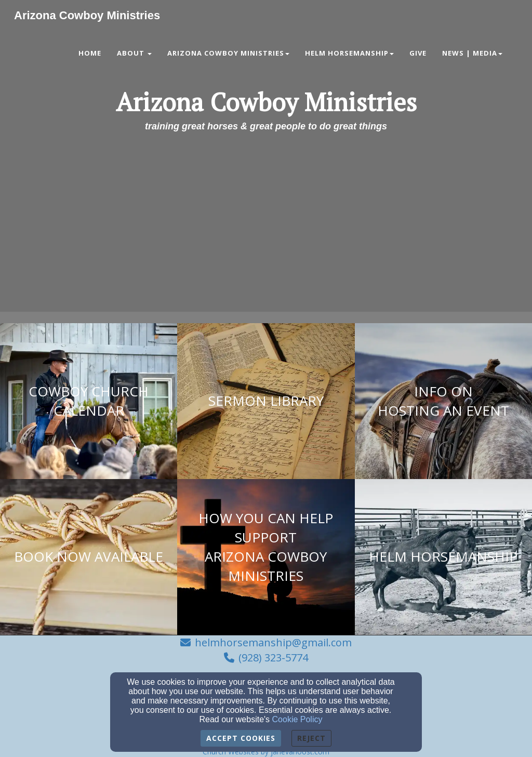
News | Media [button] (472, 53)
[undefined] (89, 401)
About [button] (134, 53)
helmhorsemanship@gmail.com (273, 642)
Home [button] (90, 53)
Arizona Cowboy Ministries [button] (228, 53)
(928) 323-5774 (273, 658)
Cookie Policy (297, 719)
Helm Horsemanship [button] (349, 53)
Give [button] (418, 53)
